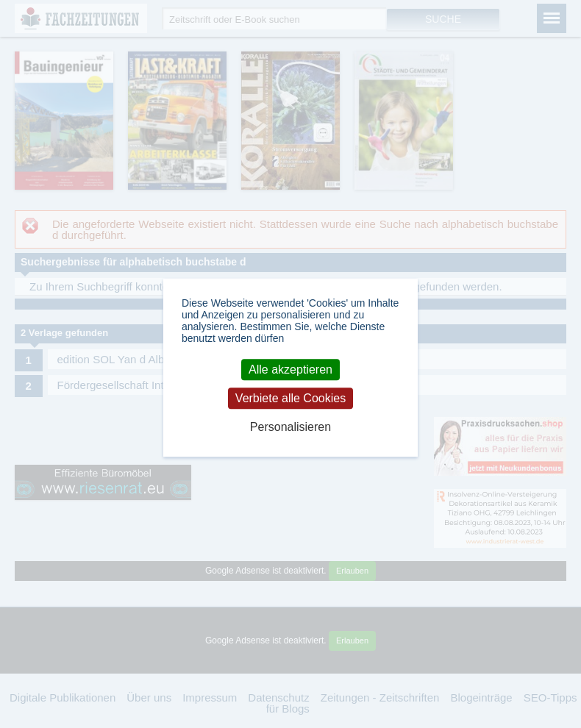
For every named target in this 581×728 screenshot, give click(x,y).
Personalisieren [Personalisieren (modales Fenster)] (290, 428)
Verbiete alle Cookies (290, 398)
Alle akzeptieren (290, 370)
